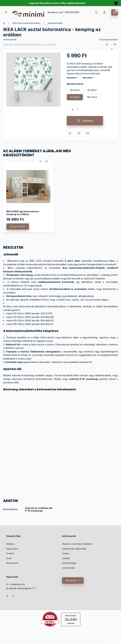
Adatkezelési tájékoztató (74, 549)
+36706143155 (72, 12)
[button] (33, 80)
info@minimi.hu (17, 584)
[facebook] (107, 45)
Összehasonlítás (70, 133)
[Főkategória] (4, 23)
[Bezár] (116, 3)
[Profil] (104, 12)
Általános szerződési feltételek (77, 544)
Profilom (10, 553)
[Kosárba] (85, 121)
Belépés (10, 544)
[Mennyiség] (72, 110)
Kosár (9, 558)
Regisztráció (12, 549)
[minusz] (78, 112)
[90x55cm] (75, 90)
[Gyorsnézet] (47, 161)
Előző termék (11, 40)
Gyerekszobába (55, 23)
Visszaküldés (69, 568)
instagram (14, 596)
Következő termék (108, 40)
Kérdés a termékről (79, 133)
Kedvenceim (12, 563)
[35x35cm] (92, 90)
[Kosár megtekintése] (115, 12)
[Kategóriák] (6, 12)
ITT (34, 588)
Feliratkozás (71, 580)
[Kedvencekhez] (112, 49)
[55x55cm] (75, 97)
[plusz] (78, 107)
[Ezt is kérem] (18, 227)
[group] (60, 197)
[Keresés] (97, 12)
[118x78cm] (92, 97)
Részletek (88, 78)
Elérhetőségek (69, 563)
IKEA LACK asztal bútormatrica (26, 23)
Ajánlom (88, 133)
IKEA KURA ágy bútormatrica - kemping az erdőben (23, 213)
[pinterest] (115, 45)
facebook (7, 596)
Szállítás (66, 558)
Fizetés (66, 553)
